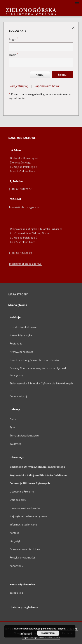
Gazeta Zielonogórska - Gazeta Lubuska (34, 360)
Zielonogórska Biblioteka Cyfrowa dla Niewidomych (41, 383)
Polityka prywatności (22, 558)
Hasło (14, 55)
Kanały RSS (16, 566)
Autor (13, 419)
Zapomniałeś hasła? (47, 86)
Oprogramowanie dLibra (25, 549)
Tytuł (13, 427)
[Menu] (77, 3)
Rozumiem (48, 633)
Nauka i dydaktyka (21, 335)
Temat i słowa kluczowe (24, 436)
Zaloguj (63, 75)
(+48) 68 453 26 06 (21, 253)
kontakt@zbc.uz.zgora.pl (24, 207)
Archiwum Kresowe (22, 352)
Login (13, 39)
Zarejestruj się (19, 86)
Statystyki (16, 541)
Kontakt (14, 533)
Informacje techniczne (23, 525)
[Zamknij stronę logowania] (74, 27)
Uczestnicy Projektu (22, 492)
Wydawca (16, 444)
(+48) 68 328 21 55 (21, 189)
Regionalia (16, 343)
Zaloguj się (16, 593)
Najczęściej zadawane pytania (28, 516)
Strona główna (18, 305)
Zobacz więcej (18, 396)
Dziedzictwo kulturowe (24, 327)
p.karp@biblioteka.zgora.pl (26, 264)
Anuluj (40, 75)
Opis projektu (18, 500)
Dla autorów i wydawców (25, 508)
